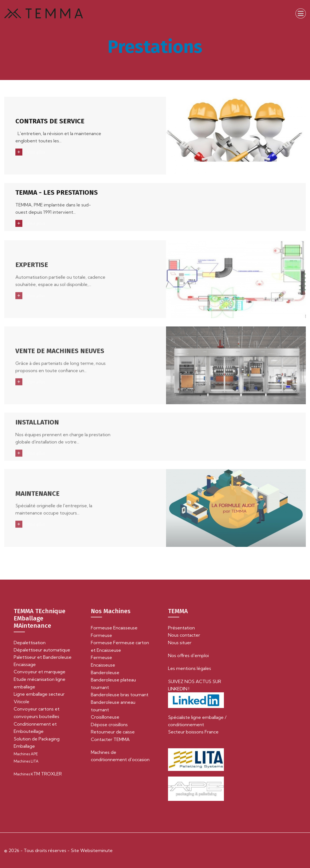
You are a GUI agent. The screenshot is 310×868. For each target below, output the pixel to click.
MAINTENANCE (37, 496)
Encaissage (25, 664)
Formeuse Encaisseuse (114, 628)
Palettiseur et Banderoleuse (43, 657)
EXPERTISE (32, 267)
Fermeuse (101, 657)
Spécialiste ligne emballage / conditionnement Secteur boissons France (197, 724)
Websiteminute (96, 850)
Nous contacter (184, 635)
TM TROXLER (38, 774)
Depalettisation (30, 643)
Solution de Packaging (37, 739)
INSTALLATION (37, 425)
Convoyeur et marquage (40, 672)
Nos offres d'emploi (188, 655)
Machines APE (26, 754)
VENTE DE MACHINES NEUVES (60, 354)
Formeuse (101, 635)
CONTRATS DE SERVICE (50, 121)
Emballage (24, 746)
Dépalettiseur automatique (42, 650)
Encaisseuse (103, 665)
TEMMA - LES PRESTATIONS (57, 193)
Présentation (181, 628)
